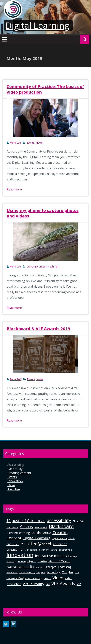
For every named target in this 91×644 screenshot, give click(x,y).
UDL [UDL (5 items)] (77, 572)
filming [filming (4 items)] (54, 550)
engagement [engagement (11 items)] (16, 549)
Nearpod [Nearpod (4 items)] (40, 567)
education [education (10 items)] (60, 544)
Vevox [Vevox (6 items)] (47, 578)
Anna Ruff (16, 379)
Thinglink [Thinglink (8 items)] (68, 572)
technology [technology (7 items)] (54, 572)
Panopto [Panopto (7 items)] (51, 567)
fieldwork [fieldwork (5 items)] (44, 550)
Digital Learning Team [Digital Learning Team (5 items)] (63, 538)
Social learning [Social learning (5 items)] (27, 572)
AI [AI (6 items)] (74, 521)
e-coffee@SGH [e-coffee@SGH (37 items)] (36, 543)
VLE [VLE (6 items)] (48, 584)
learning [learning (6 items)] (11, 561)
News (39, 143)
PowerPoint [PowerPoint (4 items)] (12, 573)
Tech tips (53, 266)
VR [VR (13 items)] (79, 584)
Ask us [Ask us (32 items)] (26, 526)
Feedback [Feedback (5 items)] (32, 550)
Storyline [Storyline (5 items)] (41, 572)
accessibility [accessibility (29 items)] (59, 520)
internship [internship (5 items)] (72, 556)
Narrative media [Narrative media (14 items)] (20, 567)
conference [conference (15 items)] (41, 533)
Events (30, 143)
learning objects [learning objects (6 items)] (27, 561)
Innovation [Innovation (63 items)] (20, 555)
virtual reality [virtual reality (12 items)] (34, 584)
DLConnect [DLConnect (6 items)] (13, 544)
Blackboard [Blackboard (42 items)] (61, 526)
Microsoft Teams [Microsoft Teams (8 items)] (59, 561)
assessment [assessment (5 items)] (41, 527)
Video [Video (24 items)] (58, 578)
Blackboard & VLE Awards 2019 (38, 329)
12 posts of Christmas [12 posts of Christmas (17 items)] (26, 521)
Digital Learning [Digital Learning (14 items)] (37, 538)
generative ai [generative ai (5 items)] (66, 550)
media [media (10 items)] (42, 561)
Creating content (36, 266)
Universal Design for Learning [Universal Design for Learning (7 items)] (24, 578)
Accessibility (16, 465)
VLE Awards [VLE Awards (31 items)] (63, 583)
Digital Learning (37, 25)
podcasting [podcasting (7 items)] (65, 567)
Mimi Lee (15, 143)
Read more (14, 189)
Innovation (15, 481)
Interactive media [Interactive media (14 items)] (50, 556)
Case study (15, 469)
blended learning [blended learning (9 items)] (18, 533)
